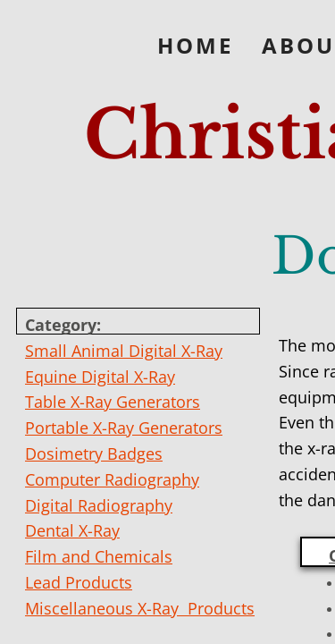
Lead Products (79, 582)
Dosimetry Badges (94, 453)
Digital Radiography (99, 505)
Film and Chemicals (99, 556)
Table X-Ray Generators (113, 402)
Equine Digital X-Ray (100, 377)
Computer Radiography (112, 479)
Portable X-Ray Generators (124, 428)
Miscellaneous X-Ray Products (140, 608)
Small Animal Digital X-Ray (124, 351)
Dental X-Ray (72, 530)
